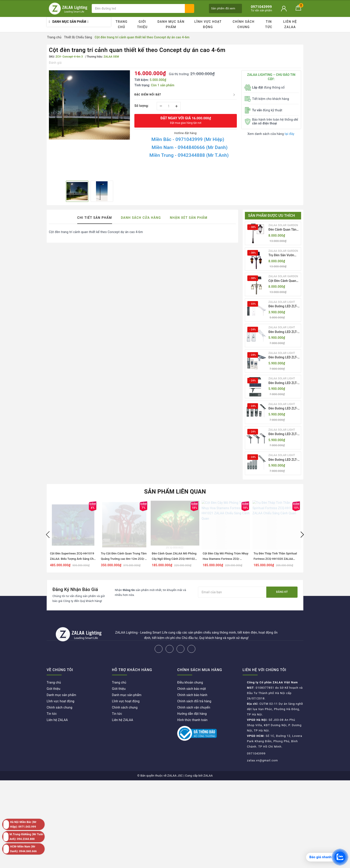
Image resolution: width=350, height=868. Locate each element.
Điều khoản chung (190, 682)
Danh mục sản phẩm (171, 24)
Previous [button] (48, 535)
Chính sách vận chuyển (194, 707)
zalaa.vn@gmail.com (263, 760)
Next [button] (302, 535)
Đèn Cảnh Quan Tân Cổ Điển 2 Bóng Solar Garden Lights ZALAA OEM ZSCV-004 (284, 230)
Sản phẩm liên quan (175, 492)
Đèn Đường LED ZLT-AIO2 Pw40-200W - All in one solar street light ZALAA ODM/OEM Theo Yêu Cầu (284, 332)
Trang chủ (122, 24)
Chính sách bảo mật (192, 689)
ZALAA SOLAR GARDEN (283, 225)
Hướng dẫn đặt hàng (192, 714)
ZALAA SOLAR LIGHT (282, 302)
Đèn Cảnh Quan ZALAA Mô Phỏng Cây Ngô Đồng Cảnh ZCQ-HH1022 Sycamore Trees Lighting (174, 559)
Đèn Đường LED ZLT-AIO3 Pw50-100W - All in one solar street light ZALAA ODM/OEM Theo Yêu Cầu (284, 358)
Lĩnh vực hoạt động (208, 24)
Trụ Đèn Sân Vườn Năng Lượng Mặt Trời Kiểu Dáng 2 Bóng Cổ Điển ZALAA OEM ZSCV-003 (284, 255)
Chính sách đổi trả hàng (194, 701)
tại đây (289, 134)
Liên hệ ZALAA (290, 24)
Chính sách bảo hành (192, 695)
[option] (89, 105)
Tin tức (269, 24)
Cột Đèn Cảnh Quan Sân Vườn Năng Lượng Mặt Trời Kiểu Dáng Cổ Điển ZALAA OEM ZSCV (284, 281)
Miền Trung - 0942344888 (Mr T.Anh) (189, 155)
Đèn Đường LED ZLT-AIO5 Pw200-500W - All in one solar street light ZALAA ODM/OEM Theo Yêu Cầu (284, 409)
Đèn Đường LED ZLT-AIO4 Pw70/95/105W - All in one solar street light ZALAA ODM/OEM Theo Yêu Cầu (284, 383)
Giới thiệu (142, 24)
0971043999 (256, 753)
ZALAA (208, 776)
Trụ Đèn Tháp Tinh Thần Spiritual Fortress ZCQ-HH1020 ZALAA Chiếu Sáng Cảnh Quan (275, 559)
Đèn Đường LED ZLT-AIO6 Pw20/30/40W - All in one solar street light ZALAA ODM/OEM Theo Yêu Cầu (284, 434)
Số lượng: (142, 106)
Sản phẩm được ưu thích (272, 216)
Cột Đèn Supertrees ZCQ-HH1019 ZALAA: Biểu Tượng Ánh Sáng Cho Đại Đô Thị (73, 559)
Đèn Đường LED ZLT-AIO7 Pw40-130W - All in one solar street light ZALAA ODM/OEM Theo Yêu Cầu (284, 460)
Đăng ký (282, 592)
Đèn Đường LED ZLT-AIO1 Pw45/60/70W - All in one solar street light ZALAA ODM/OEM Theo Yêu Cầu (284, 307)
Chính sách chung (244, 24)
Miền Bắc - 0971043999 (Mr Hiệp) (188, 139)
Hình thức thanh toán (192, 720)
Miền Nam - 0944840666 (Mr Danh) (190, 147)
